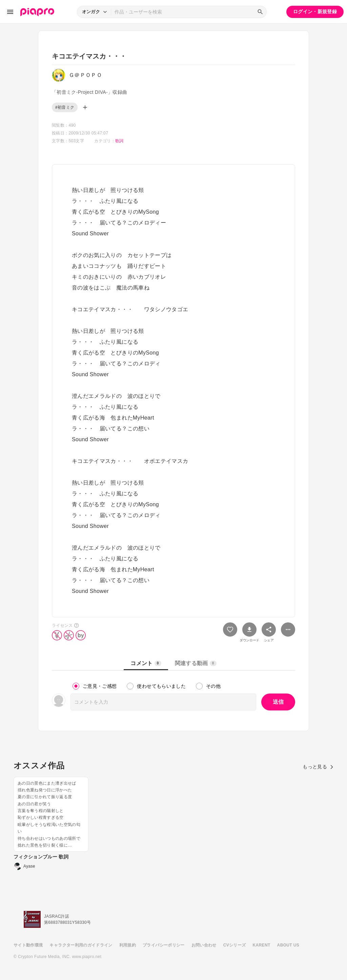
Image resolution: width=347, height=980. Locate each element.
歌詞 (119, 141)
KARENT (262, 945)
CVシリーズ (235, 945)
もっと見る (318, 767)
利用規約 (128, 945)
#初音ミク (65, 107)
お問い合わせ (204, 945)
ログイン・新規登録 (315, 12)
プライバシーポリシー (164, 945)
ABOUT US (288, 945)
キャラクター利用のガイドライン (81, 945)
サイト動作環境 (28, 945)
